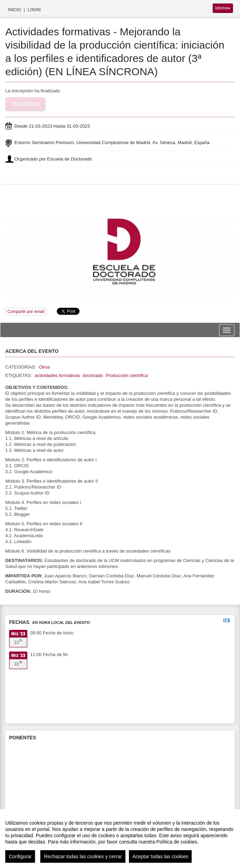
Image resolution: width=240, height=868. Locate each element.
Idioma (223, 8)
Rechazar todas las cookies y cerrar (83, 856)
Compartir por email (26, 312)
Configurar (20, 856)
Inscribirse (26, 104)
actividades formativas (57, 375)
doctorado (93, 375)
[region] (120, 839)
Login (34, 10)
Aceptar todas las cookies (160, 856)
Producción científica (127, 375)
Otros (44, 367)
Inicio (15, 10)
